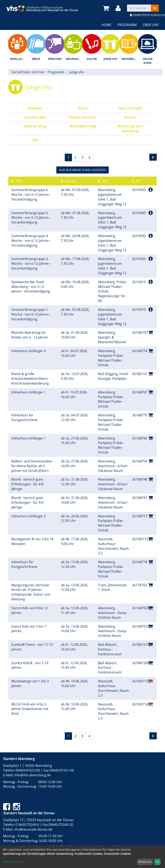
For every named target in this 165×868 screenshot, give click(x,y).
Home (107, 25)
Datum (68, 181)
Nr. (137, 181)
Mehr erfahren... (14, 862)
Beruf (36, 59)
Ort (103, 181)
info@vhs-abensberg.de (32, 775)
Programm (127, 25)
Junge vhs (110, 59)
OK (157, 862)
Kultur (92, 59)
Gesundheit (74, 59)
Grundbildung (130, 59)
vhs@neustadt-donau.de (33, 829)
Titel (17, 181)
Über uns (151, 25)
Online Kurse (147, 61)
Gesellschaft (18, 59)
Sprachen (55, 59)
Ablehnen (145, 862)
